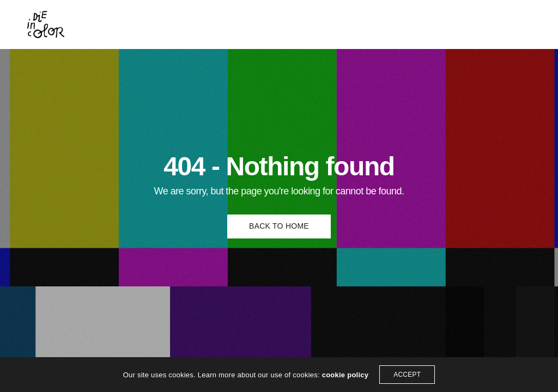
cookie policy (345, 375)
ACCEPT (407, 375)
